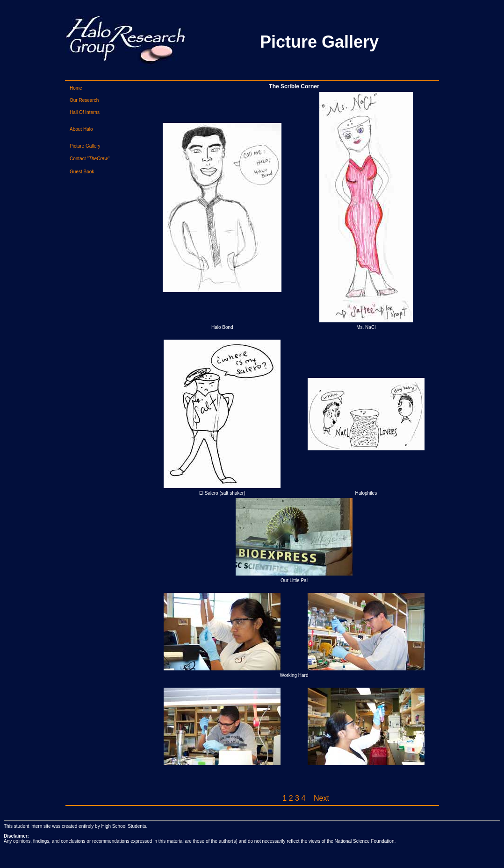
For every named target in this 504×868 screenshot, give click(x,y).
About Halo (81, 129)
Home (76, 88)
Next (321, 798)
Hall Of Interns (85, 112)
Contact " (90, 159)
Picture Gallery (85, 146)
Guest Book (82, 172)
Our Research (84, 100)
